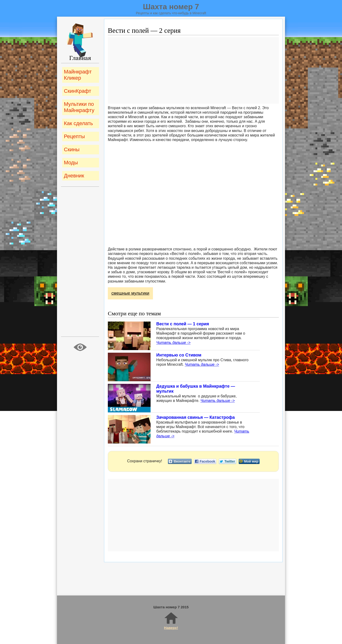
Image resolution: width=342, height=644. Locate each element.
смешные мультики (130, 293)
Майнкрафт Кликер (78, 75)
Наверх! (171, 621)
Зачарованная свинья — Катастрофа (196, 417)
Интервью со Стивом (179, 355)
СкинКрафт (78, 91)
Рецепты (74, 136)
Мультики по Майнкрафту (79, 107)
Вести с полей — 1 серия (183, 324)
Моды (71, 163)
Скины (72, 149)
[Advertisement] (193, 70)
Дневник (74, 176)
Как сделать (78, 123)
